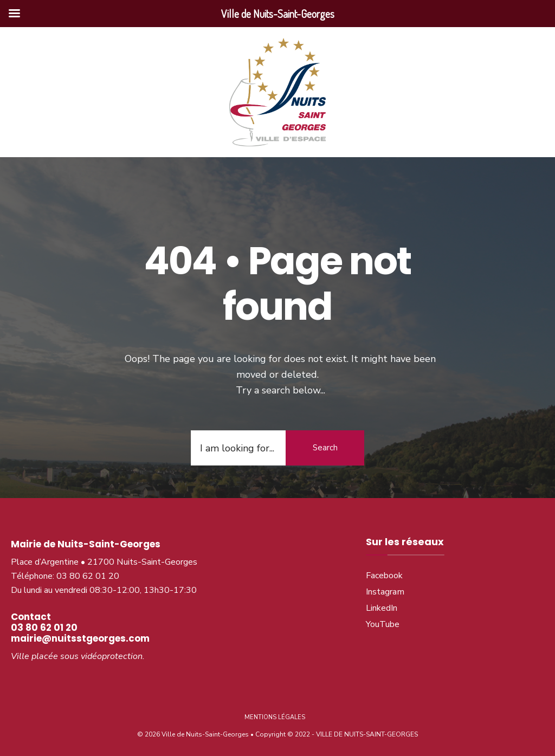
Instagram (385, 592)
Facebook (384, 576)
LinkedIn (382, 608)
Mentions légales (275, 717)
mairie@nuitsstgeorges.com (80, 638)
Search (325, 448)
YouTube (383, 624)
